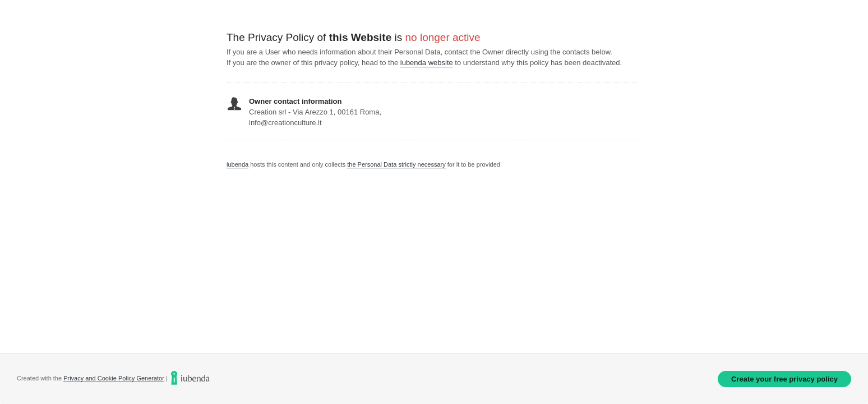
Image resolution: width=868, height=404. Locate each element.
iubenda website (427, 63)
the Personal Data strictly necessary (396, 164)
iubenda (237, 164)
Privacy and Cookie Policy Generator (114, 378)
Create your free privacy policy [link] (784, 379)
